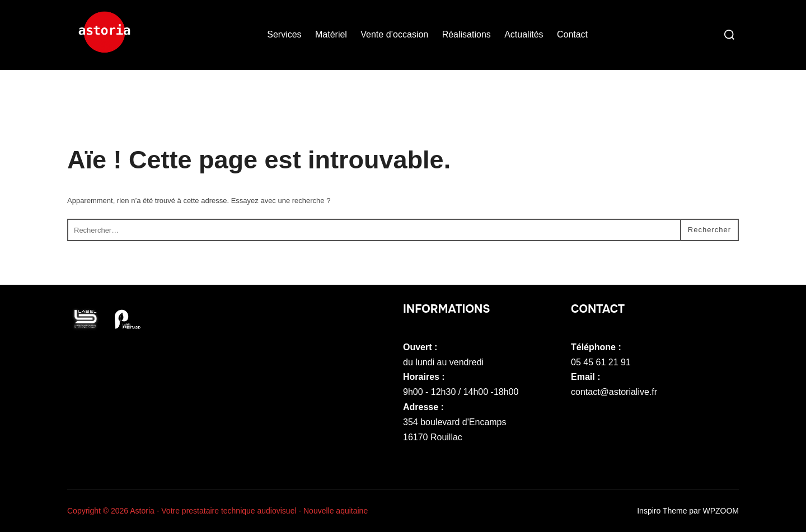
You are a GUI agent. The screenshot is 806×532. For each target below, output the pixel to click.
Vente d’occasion (394, 34)
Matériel (331, 34)
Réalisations (467, 34)
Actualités (524, 34)
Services (284, 34)
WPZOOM (721, 511)
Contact (572, 34)
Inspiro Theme (662, 511)
